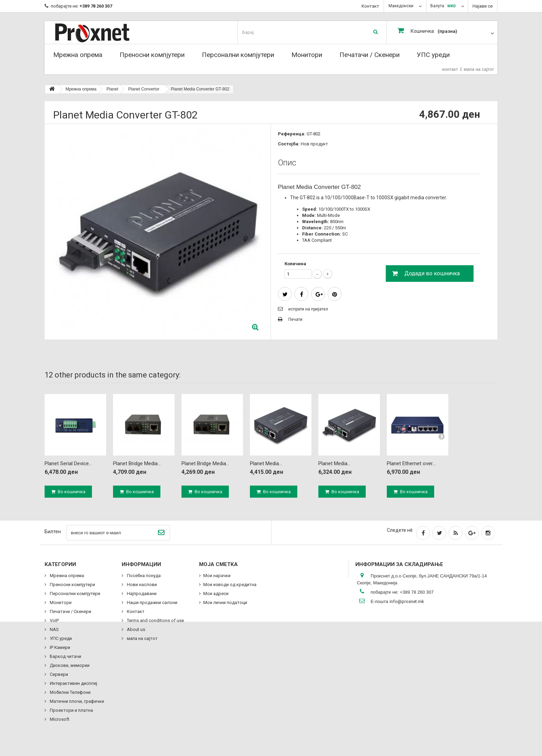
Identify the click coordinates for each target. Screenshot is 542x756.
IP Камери (59, 647)
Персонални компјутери (238, 55)
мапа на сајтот (479, 69)
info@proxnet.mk (407, 601)
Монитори (307, 55)
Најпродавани (141, 594)
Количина (295, 264)
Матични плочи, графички (76, 701)
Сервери (58, 674)
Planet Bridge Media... (137, 463)
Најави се (483, 6)
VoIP (54, 620)
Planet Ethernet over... (411, 463)
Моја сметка (218, 564)
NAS (54, 629)
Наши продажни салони (152, 602)
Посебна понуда (143, 576)
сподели (302, 295)
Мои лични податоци (225, 602)
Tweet (285, 295)
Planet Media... (266, 463)
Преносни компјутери (152, 55)
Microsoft (59, 719)
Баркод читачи (65, 656)
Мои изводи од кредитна (230, 585)
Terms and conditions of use (155, 620)
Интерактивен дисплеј (73, 683)
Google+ (319, 295)
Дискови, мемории (69, 665)
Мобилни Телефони (70, 692)
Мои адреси (216, 594)
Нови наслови (141, 585)
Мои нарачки (217, 576)
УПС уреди (433, 55)
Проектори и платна (71, 710)
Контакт (370, 6)
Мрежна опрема (78, 55)
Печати (295, 319)
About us (135, 629)
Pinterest (335, 295)
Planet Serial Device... (68, 463)
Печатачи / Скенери (370, 55)
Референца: (292, 134)
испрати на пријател (308, 309)
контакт (450, 69)
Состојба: (289, 144)
